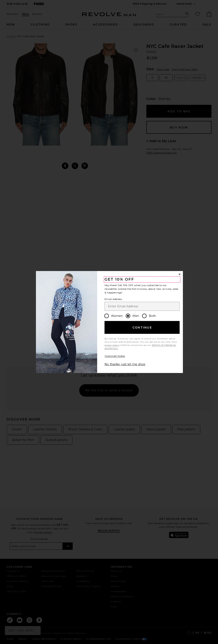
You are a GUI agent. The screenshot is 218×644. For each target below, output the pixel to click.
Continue (142, 328)
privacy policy (112, 345)
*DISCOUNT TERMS (115, 356)
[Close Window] (180, 274)
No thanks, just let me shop (125, 364)
